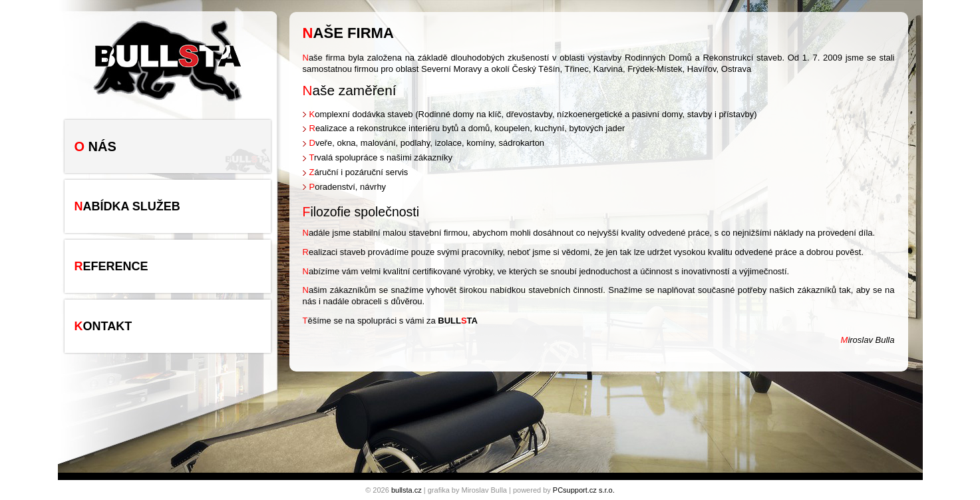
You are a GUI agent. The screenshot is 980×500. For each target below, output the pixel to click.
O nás (95, 146)
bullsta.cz (407, 490)
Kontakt (103, 326)
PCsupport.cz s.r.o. (584, 490)
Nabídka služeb (127, 206)
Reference (111, 266)
